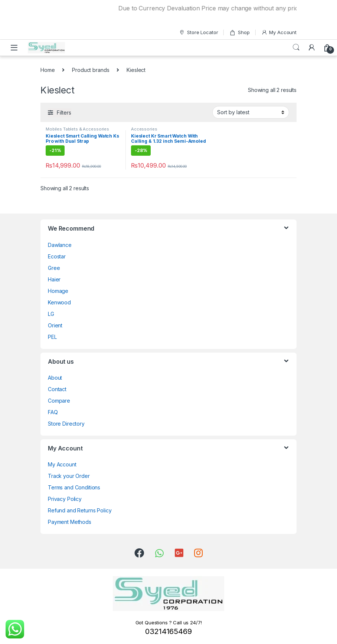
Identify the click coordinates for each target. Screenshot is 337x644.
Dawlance (60, 245)
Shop (239, 32)
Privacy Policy (65, 499)
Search (296, 47)
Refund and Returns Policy (80, 510)
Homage (58, 291)
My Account (279, 32)
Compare (59, 401)
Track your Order (69, 476)
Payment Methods (70, 522)
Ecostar (57, 256)
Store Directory (66, 424)
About (55, 378)
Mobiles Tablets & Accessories (77, 129)
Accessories (144, 129)
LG (51, 314)
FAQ (53, 412)
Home (48, 70)
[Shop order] (251, 112)
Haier (54, 279)
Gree (54, 268)
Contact (57, 389)
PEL (52, 337)
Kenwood (59, 302)
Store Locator (198, 32)
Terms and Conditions (74, 487)
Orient (55, 325)
